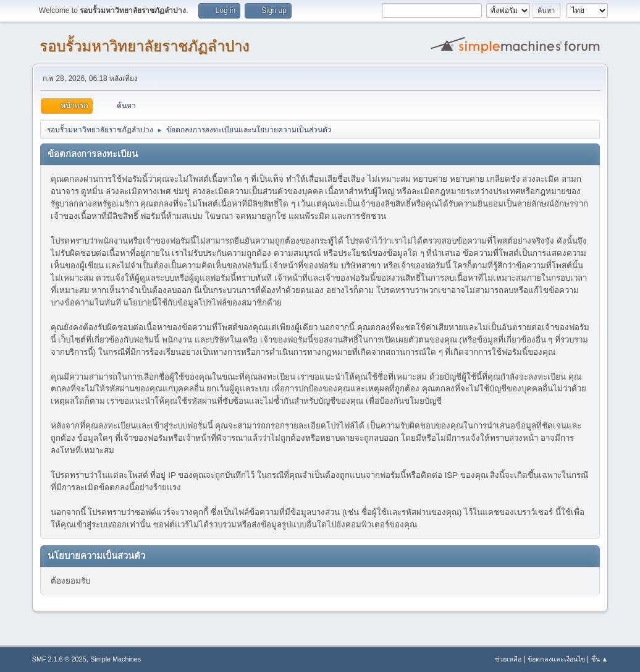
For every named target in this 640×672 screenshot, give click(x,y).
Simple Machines (116, 659)
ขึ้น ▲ (600, 659)
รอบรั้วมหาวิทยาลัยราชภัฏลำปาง (145, 46)
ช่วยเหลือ (508, 659)
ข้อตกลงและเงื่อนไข (556, 659)
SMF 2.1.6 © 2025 (59, 659)
